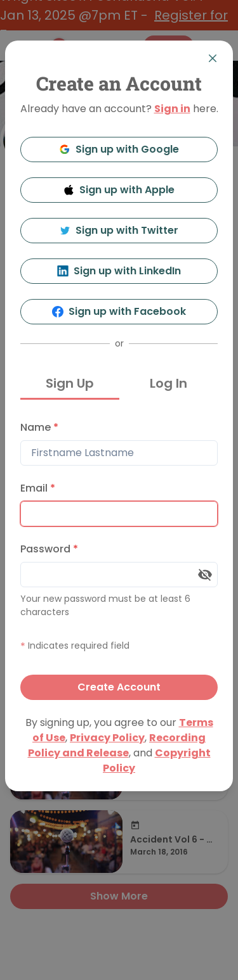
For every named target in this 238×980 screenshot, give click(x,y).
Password (49, 549)
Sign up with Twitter (119, 230)
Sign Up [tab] (70, 383)
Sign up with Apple (119, 190)
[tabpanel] (119, 557)
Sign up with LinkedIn (119, 271)
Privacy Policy (107, 738)
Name (39, 427)
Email (38, 488)
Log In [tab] (169, 383)
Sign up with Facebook (119, 311)
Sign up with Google (119, 149)
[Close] (213, 58)
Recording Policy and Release (117, 745)
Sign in (172, 109)
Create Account (119, 687)
